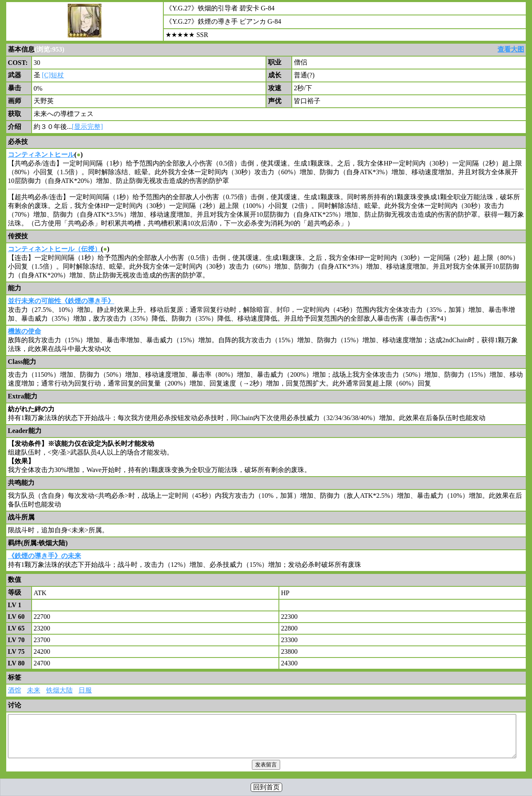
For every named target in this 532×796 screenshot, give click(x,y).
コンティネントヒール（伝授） (54, 249)
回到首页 (266, 787)
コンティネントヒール (41, 155)
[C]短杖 (53, 75)
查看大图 (511, 49)
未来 (34, 690)
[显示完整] (87, 127)
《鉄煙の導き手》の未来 (44, 556)
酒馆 (15, 690)
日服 (85, 690)
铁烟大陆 (59, 690)
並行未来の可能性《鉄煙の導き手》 (61, 301)
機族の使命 (25, 331)
